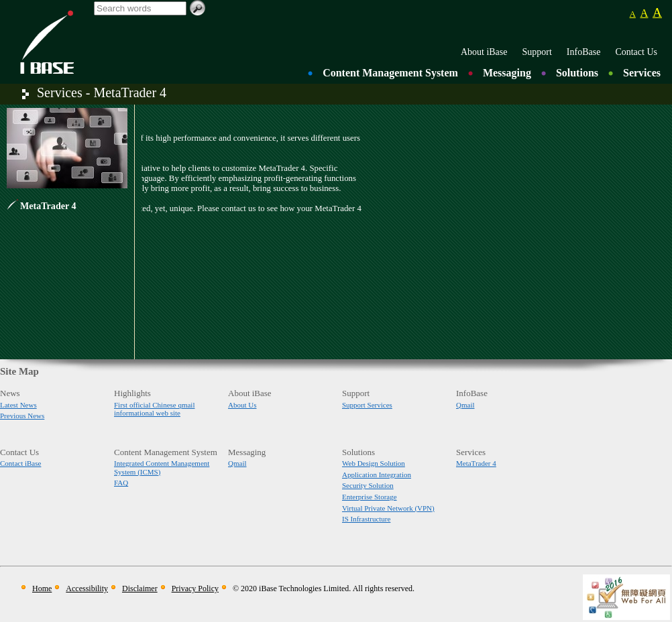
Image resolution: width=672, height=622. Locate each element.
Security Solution (368, 485)
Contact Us (636, 52)
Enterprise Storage (370, 497)
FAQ (121, 483)
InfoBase (584, 52)
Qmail (465, 405)
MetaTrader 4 (48, 206)
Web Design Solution (374, 463)
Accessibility (87, 588)
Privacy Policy (195, 588)
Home (42, 588)
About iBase (484, 52)
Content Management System (390, 73)
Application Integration (377, 475)
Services (642, 73)
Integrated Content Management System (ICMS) (162, 468)
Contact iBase (20, 463)
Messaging (507, 73)
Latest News (18, 405)
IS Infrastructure (366, 519)
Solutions (577, 73)
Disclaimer (140, 588)
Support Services (367, 405)
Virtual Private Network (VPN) (388, 508)
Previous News (22, 416)
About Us (242, 405)
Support (537, 52)
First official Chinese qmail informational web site (154, 409)
